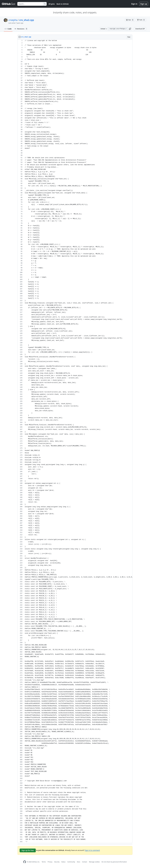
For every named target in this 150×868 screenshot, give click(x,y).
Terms (44, 862)
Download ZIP (140, 29)
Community (71, 862)
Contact (85, 862)
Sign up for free (28, 850)
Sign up (144, 4)
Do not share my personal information (114, 862)
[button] (130, 29)
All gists (52, 4)
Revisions (21, 29)
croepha (13, 20)
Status (63, 862)
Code (8, 29)
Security (57, 862)
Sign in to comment (92, 850)
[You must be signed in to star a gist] (130, 20)
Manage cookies (94, 862)
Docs (79, 862)
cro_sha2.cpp (27, 20)
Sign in (134, 4)
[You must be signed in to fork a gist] (141, 20)
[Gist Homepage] (9, 4)
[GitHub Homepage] (25, 862)
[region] (75, 441)
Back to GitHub (63, 4)
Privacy (50, 862)
